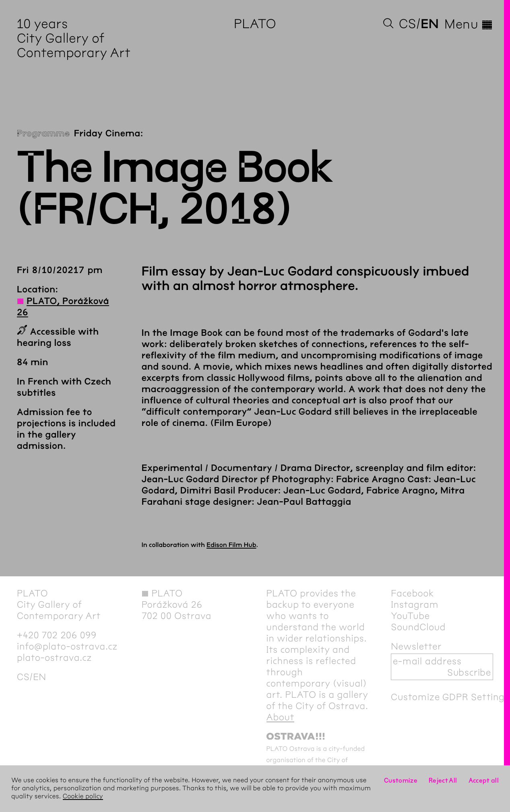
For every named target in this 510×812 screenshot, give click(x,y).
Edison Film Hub (231, 545)
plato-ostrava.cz (54, 658)
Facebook (412, 593)
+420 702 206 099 (57, 635)
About (281, 717)
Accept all (484, 780)
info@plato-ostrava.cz (67, 646)
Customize (401, 780)
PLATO (255, 24)
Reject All (443, 780)
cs (408, 24)
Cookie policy (83, 797)
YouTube (410, 616)
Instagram (415, 604)
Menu (469, 24)
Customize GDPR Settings (450, 697)
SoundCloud (418, 627)
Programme (43, 134)
